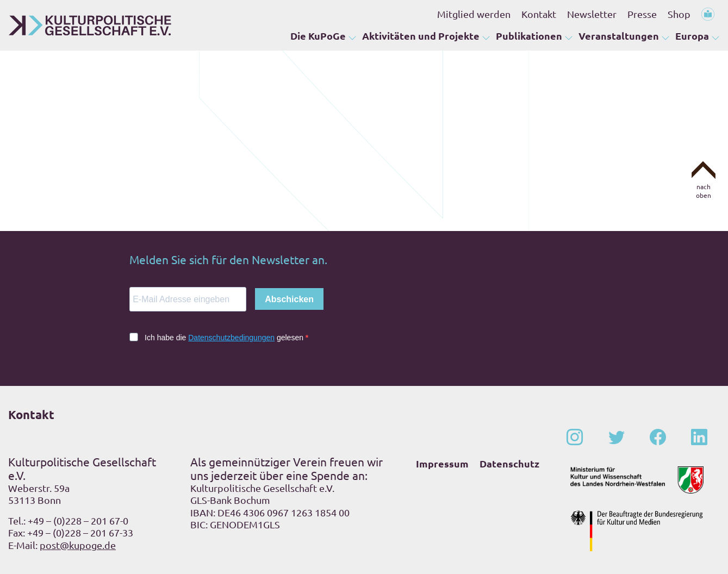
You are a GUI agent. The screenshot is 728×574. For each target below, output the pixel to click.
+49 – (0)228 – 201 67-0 (78, 520)
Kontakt (539, 14)
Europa (692, 36)
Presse (642, 14)
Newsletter (592, 14)
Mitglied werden (474, 14)
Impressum (442, 463)
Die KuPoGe (318, 36)
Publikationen (529, 36)
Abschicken (289, 299)
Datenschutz (509, 463)
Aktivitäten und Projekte (421, 36)
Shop (679, 14)
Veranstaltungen (619, 36)
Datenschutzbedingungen (231, 338)
